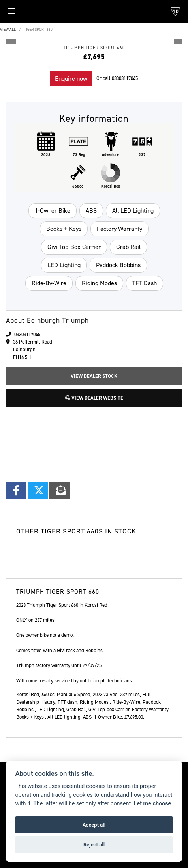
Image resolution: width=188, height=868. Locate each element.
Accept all (94, 825)
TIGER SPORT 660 (38, 29)
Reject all (94, 845)
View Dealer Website (94, 398)
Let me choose (153, 804)
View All (8, 29)
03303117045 (125, 78)
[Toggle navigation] (8, 13)
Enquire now (71, 79)
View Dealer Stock (94, 376)
